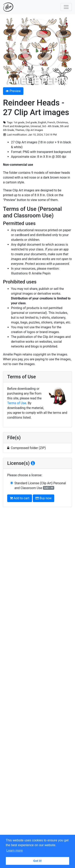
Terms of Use (17, 403)
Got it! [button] (37, 861)
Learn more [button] (15, 850)
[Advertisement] (37, 674)
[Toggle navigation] (66, 7)
